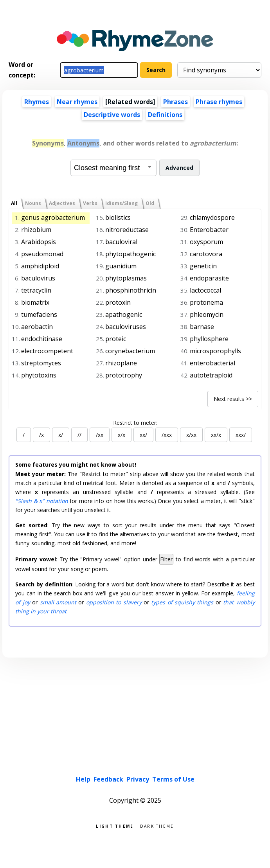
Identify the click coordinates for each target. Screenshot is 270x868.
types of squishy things (182, 602)
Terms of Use (173, 779)
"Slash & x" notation (41, 501)
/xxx (167, 435)
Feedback (108, 779)
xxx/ (241, 435)
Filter (166, 559)
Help (83, 779)
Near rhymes (77, 102)
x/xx (191, 435)
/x (41, 435)
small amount (58, 602)
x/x (121, 435)
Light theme (115, 826)
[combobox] (113, 168)
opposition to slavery (114, 602)
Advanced (179, 168)
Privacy (138, 779)
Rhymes (37, 102)
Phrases (175, 102)
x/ (61, 435)
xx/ (143, 435)
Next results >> (233, 399)
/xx (100, 435)
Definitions (165, 115)
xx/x (216, 435)
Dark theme (157, 826)
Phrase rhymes (219, 102)
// (79, 435)
